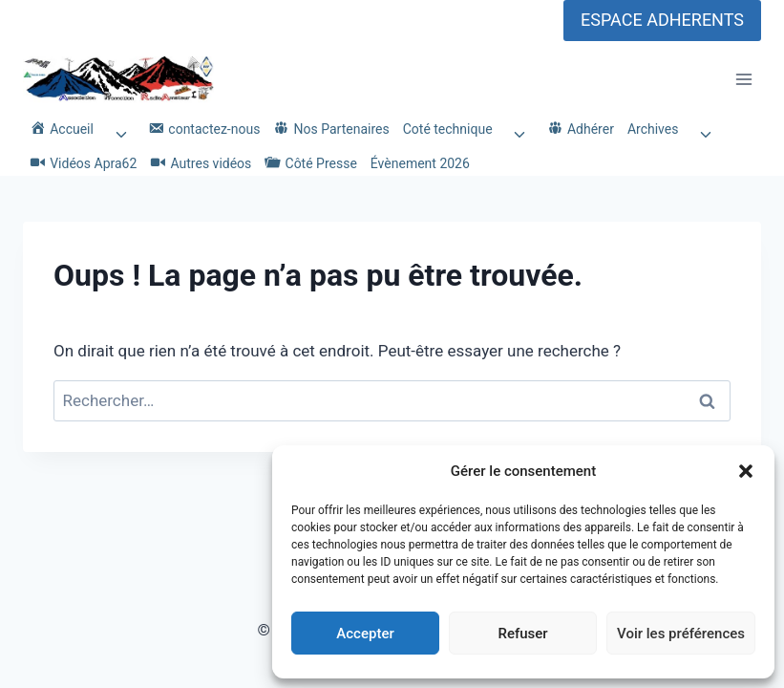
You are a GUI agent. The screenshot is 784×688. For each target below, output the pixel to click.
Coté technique (448, 129)
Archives (653, 129)
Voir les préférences (681, 634)
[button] (746, 471)
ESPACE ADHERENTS (662, 20)
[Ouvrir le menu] (743, 80)
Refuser (522, 634)
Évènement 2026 (420, 163)
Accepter (365, 634)
